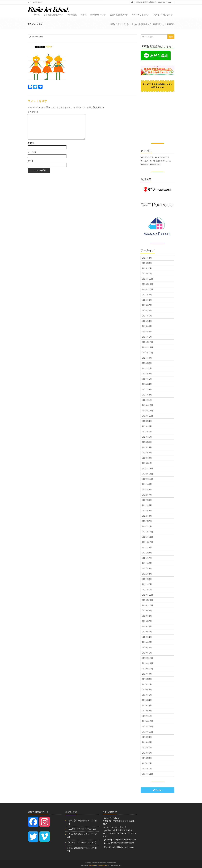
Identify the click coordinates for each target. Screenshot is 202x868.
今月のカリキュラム (140, 15)
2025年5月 (147, 316)
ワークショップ (163, 157)
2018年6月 (147, 753)
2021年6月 (147, 563)
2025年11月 (148, 284)
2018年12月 (148, 721)
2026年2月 (147, 268)
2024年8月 (147, 363)
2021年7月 (147, 558)
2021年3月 (147, 579)
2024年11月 (148, 347)
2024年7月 (147, 368)
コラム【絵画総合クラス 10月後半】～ (148, 24)
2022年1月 (147, 526)
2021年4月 (147, 574)
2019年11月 (148, 663)
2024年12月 (148, 342)
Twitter (157, 790)
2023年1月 (147, 463)
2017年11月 (148, 774)
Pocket (49, 47)
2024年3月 (147, 389)
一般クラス (147, 161)
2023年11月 (148, 411)
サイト (31, 161)
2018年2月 (147, 763)
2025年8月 (147, 300)
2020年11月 (148, 600)
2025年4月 (147, 321)
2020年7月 (147, 621)
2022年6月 (147, 500)
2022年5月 (147, 505)
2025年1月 (147, 337)
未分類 (146, 164)
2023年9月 (147, 421)
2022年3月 (147, 516)
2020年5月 (147, 632)
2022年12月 (148, 468)
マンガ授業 (72, 15)
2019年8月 (147, 679)
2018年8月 (147, 742)
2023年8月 (147, 426)
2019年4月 (147, 700)
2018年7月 (147, 748)
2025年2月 (147, 332)
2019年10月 (148, 669)
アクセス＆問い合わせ (163, 15)
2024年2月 (147, 395)
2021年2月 (147, 584)
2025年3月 (147, 326)
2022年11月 (148, 474)
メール (32, 152)
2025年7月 (147, 305)
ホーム (37, 15)
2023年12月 (148, 405)
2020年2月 (147, 648)
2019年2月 (147, 711)
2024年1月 (147, 400)
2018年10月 (148, 732)
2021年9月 (147, 547)
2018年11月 (148, 727)
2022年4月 (147, 511)
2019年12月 (148, 658)
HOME (112, 24)
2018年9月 (147, 737)
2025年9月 (147, 295)
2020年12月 (148, 595)
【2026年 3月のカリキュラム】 (82, 843)
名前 (31, 143)
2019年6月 (147, 690)
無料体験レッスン (98, 15)
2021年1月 (147, 590)
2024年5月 (147, 379)
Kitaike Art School (37, 37)
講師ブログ (156, 164)
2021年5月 (147, 569)
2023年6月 (147, 437)
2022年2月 (147, 521)
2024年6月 (147, 374)
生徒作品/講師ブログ (119, 15)
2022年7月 (147, 495)
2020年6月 (147, 626)
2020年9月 (147, 611)
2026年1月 (147, 274)
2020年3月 (147, 642)
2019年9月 (147, 674)
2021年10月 (148, 542)
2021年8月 (147, 553)
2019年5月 (147, 695)
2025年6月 (147, 311)
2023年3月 (147, 453)
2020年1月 (147, 653)
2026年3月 (147, 263)
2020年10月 (148, 605)
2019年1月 (147, 716)
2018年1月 (147, 769)
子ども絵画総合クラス (53, 15)
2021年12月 (148, 532)
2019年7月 (147, 684)
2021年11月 (148, 537)
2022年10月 (148, 479)
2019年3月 (147, 705)
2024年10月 (148, 353)
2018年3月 (147, 758)
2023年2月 (147, 458)
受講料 (84, 15)
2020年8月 (147, 616)
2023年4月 (147, 447)
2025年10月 (148, 289)
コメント (33, 112)
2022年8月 (147, 490)
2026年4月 (147, 258)
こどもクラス (123, 24)
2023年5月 (147, 442)
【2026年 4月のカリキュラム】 (82, 829)
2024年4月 (147, 384)
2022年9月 (147, 484)
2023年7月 (147, 432)
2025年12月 (148, 279)
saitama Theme (103, 866)
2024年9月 (147, 358)
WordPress (92, 866)
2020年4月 (147, 637)
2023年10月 (148, 416)
